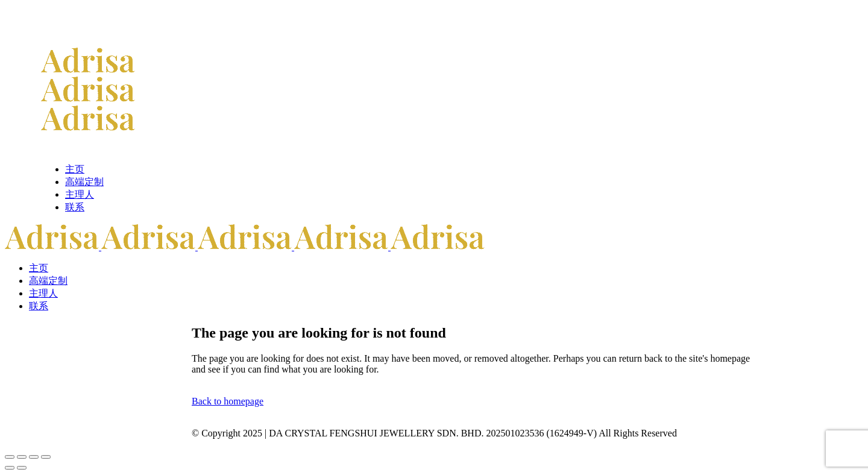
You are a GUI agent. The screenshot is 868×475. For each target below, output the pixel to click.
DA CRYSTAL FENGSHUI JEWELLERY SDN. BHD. (376, 433)
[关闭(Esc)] (46, 457)
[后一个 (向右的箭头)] (22, 468)
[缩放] (10, 457)
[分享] (34, 457)
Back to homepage (228, 401)
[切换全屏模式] (22, 457)
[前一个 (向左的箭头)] (10, 468)
